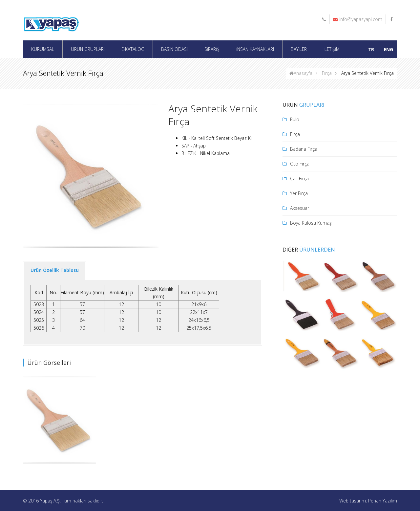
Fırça (327, 73)
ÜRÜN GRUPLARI (88, 49)
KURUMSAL (43, 49)
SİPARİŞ (212, 49)
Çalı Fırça (299, 178)
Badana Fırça (304, 149)
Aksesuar (300, 208)
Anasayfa (301, 73)
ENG (388, 49)
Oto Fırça (300, 164)
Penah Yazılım (383, 501)
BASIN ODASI (174, 49)
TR (371, 49)
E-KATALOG (133, 49)
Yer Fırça (299, 193)
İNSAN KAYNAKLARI (255, 49)
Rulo (295, 119)
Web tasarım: (354, 501)
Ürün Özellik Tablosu (55, 270)
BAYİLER (299, 49)
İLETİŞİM (332, 49)
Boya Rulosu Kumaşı (311, 223)
